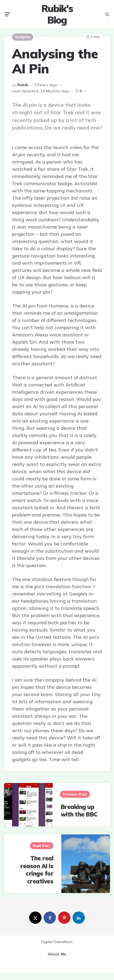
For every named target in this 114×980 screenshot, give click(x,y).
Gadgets (23, 37)
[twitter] (35, 918)
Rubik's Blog (57, 14)
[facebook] (50, 918)
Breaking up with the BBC (79, 811)
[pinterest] (64, 918)
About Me (57, 954)
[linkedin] (79, 918)
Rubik (23, 85)
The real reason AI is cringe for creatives (37, 870)
